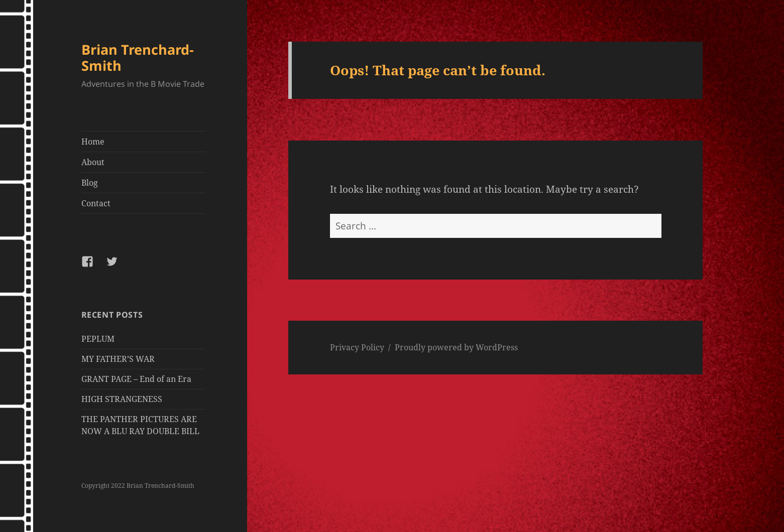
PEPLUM (98, 339)
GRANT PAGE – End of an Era (136, 379)
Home (93, 142)
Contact (96, 203)
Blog (90, 183)
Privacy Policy (357, 347)
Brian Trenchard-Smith (138, 57)
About (93, 162)
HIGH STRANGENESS (122, 399)
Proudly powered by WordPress (456, 347)
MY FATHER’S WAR (118, 359)
